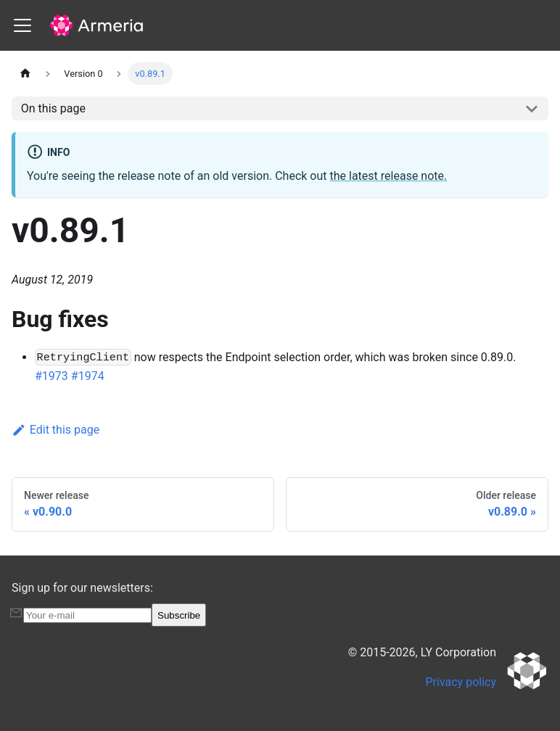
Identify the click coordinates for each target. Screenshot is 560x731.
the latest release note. (389, 176)
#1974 (88, 376)
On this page (53, 108)
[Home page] (25, 74)
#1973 (52, 376)
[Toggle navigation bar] (22, 25)
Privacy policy (461, 682)
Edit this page (55, 430)
